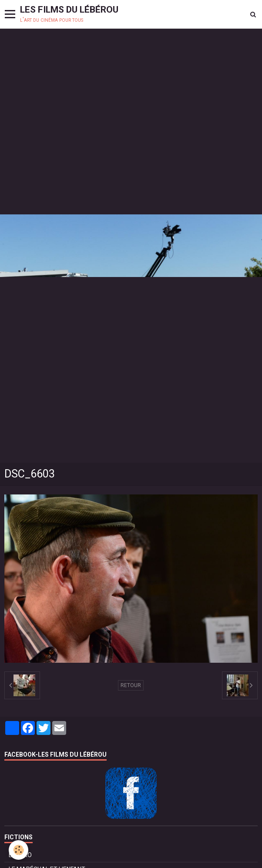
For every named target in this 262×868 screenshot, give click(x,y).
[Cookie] (18, 850)
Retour (131, 685)
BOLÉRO (20, 855)
